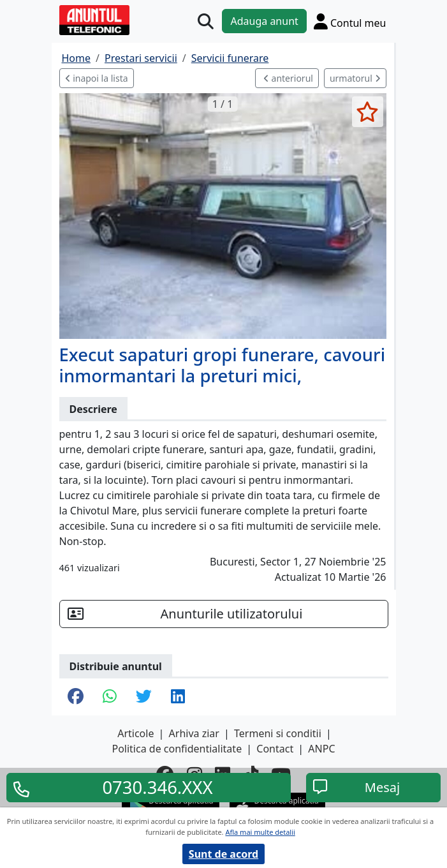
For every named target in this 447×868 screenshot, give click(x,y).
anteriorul (288, 78)
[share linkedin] (178, 697)
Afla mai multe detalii (260, 832)
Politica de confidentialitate (177, 749)
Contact (275, 749)
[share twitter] (144, 697)
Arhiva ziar (194, 733)
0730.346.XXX (157, 788)
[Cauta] (206, 21)
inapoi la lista (97, 78)
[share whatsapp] (110, 697)
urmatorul (355, 78)
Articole (136, 733)
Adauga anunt (264, 21)
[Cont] (350, 21)
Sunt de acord (224, 854)
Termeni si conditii (278, 733)
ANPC (321, 749)
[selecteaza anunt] (368, 112)
